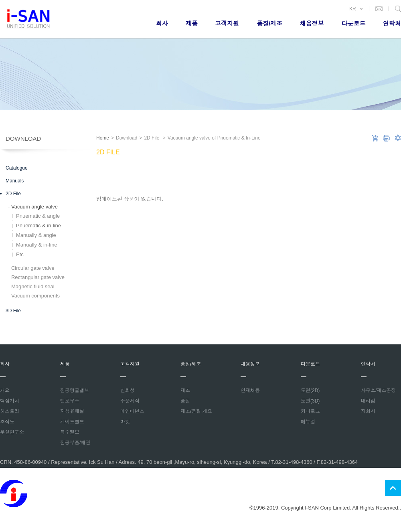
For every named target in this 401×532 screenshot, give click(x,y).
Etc (20, 254)
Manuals (15, 181)
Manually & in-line (37, 245)
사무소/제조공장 (378, 390)
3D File (13, 311)
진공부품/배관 (75, 443)
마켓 (125, 422)
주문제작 (130, 401)
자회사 (368, 411)
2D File (13, 194)
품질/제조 (269, 23)
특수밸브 (70, 432)
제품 (192, 23)
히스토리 (10, 411)
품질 (185, 401)
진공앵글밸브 (75, 390)
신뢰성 (128, 390)
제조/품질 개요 (196, 411)
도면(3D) (310, 401)
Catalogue (17, 168)
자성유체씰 (72, 411)
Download (23, 139)
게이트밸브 (72, 422)
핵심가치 (10, 401)
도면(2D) (310, 390)
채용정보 (312, 23)
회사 (162, 23)
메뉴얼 (308, 422)
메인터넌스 (132, 411)
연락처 (392, 23)
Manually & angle (36, 235)
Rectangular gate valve (36, 277)
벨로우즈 (70, 401)
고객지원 (227, 23)
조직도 (7, 422)
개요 (5, 390)
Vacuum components (34, 296)
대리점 (368, 401)
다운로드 (353, 23)
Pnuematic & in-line (38, 226)
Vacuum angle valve (33, 207)
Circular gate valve (31, 268)
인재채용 (250, 390)
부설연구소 (12, 432)
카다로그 (310, 411)
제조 (185, 390)
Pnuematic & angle (38, 216)
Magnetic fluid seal (31, 286)
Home (103, 138)
